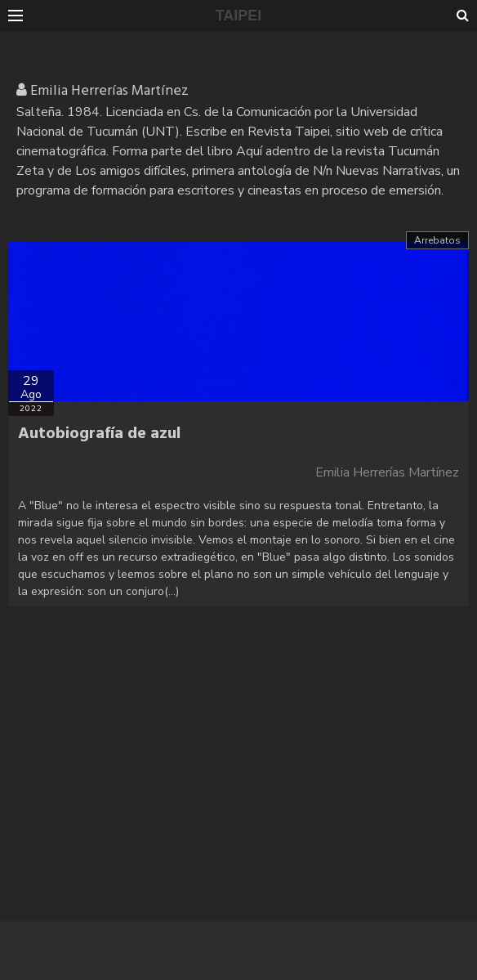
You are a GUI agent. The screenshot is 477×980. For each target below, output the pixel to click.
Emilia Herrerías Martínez (387, 472)
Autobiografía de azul (99, 434)
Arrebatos (437, 240)
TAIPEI (239, 16)
